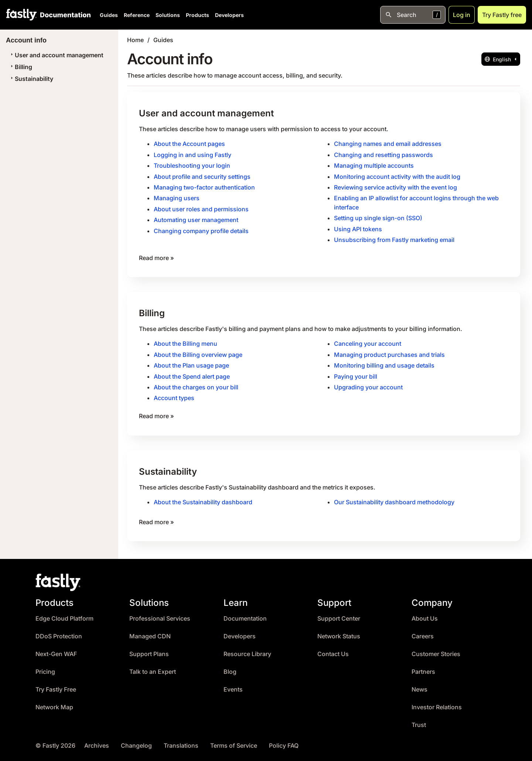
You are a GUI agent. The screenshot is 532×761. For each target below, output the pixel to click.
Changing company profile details (201, 229)
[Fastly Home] (21, 15)
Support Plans (149, 650)
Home (135, 40)
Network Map (54, 704)
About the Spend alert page (192, 374)
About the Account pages (189, 144)
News (420, 686)
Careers (423, 633)
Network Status (339, 633)
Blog (230, 668)
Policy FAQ (284, 742)
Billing (21, 67)
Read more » (156, 256)
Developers (229, 15)
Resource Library (247, 650)
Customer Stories (436, 650)
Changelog (136, 742)
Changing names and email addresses (388, 144)
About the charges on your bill (196, 385)
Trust (419, 721)
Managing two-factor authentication (204, 187)
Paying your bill (356, 374)
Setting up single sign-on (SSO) (378, 217)
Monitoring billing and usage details (384, 363)
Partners (423, 668)
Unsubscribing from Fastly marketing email (394, 238)
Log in (462, 15)
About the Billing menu (185, 342)
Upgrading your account (368, 385)
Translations (181, 742)
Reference (137, 15)
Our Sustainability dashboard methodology (394, 499)
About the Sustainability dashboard (203, 499)
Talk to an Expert (153, 668)
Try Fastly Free (56, 686)
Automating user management (196, 219)
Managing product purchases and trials (389, 352)
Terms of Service (234, 742)
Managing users (177, 197)
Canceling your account (368, 342)
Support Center (339, 615)
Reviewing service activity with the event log (395, 187)
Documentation (245, 615)
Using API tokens (358, 228)
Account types (174, 395)
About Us (425, 615)
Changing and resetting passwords (383, 154)
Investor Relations (437, 704)
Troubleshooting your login (192, 165)
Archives (97, 742)
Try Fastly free (502, 15)
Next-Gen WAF (56, 650)
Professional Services (160, 615)
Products (197, 15)
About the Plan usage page (191, 363)
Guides (109, 15)
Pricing (45, 668)
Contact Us (333, 650)
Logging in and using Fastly (192, 154)
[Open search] (413, 15)
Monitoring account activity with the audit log (397, 176)
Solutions (168, 15)
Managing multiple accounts (374, 165)
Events (233, 686)
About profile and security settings (202, 176)
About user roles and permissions (201, 208)
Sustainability (31, 79)
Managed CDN (150, 633)
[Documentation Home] (64, 15)
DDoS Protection (59, 633)
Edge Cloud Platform (64, 615)
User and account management (56, 55)
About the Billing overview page (198, 352)
